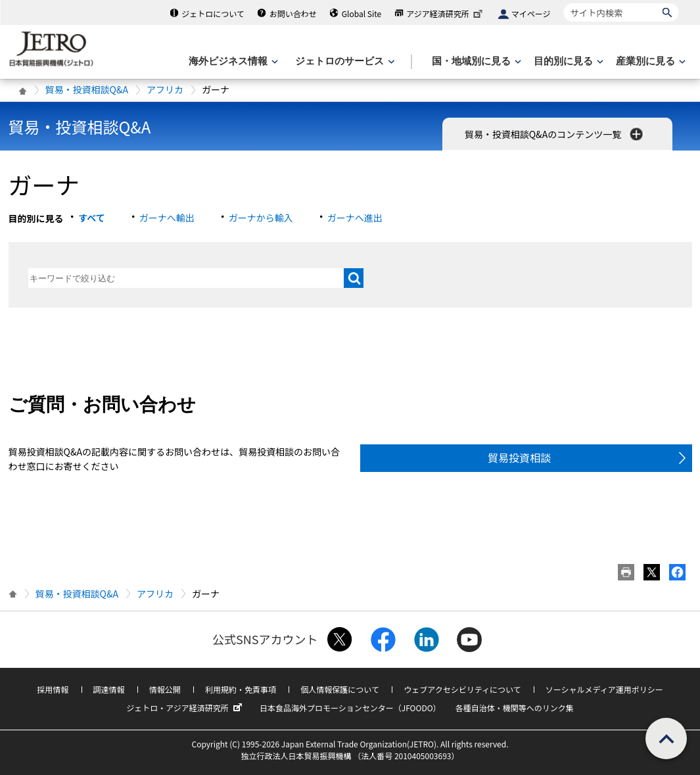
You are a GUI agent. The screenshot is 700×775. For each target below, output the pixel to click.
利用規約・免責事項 (241, 689)
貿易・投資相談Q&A (87, 89)
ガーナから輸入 (261, 218)
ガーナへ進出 (355, 218)
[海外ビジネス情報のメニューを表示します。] (232, 61)
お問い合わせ (293, 13)
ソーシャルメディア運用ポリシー (604, 689)
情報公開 (165, 689)
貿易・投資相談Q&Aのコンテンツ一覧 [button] (555, 134)
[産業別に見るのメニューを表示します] (649, 61)
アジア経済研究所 (446, 13)
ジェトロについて (213, 13)
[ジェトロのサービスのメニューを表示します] (343, 61)
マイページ (531, 13)
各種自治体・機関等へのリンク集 (515, 708)
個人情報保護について (340, 689)
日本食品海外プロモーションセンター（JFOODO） (350, 708)
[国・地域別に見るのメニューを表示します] (475, 61)
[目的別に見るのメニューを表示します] (567, 61)
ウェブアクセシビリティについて (462, 689)
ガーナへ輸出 (167, 218)
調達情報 (109, 689)
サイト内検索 (564, 3)
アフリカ (165, 89)
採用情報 (53, 689)
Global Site (362, 13)
